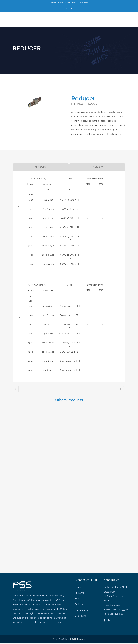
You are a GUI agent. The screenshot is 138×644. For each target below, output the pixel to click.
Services (79, 587)
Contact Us (80, 605)
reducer (77, 112)
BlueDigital (63, 628)
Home (78, 576)
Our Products (81, 599)
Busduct (120, 112)
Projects (79, 593)
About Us (79, 582)
